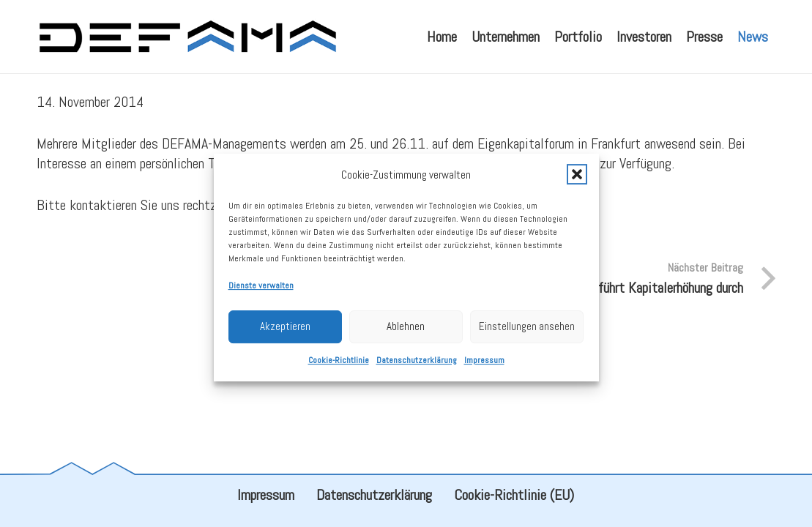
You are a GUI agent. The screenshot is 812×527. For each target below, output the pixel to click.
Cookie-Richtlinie (339, 367)
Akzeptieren (285, 333)
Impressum (484, 367)
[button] (577, 182)
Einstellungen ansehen (527, 333)
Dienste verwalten (261, 292)
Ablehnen (406, 333)
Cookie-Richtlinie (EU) (514, 495)
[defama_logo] (187, 37)
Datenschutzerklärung (417, 367)
